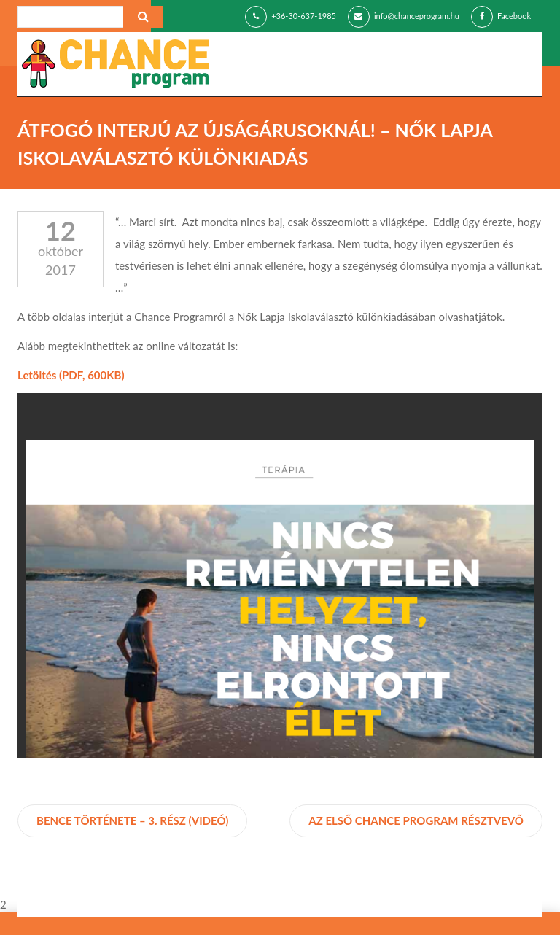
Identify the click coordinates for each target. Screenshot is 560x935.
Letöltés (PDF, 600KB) (71, 375)
